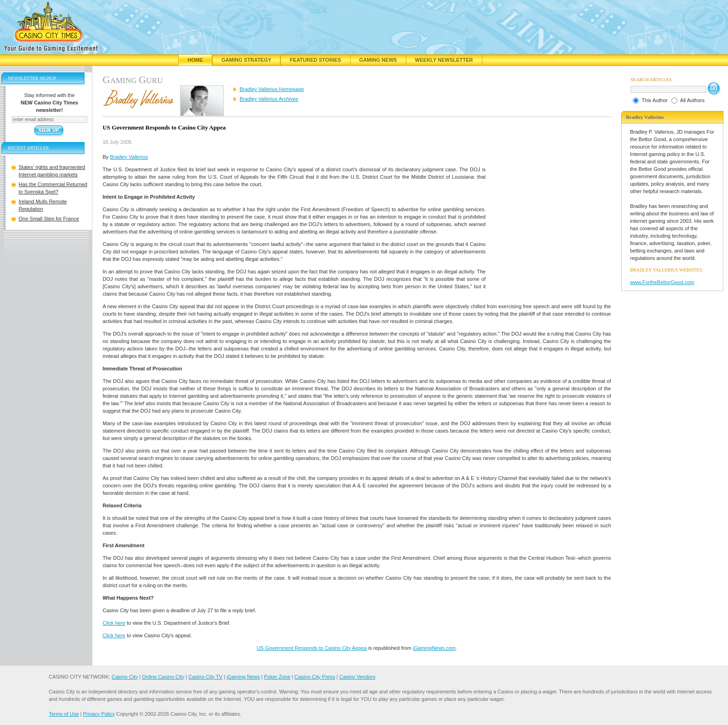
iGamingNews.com (434, 648)
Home (195, 60)
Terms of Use (64, 714)
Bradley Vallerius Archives (269, 99)
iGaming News (243, 677)
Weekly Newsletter (444, 60)
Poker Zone (277, 677)
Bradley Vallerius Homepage (272, 89)
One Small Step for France (49, 219)
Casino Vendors (357, 677)
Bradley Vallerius (129, 157)
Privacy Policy (99, 714)
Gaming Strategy (246, 60)
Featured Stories (315, 60)
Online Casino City (163, 677)
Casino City (124, 677)
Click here (114, 623)
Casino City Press (315, 677)
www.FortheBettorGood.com (662, 282)
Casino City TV (205, 677)
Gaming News (378, 60)
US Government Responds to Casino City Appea (312, 648)
